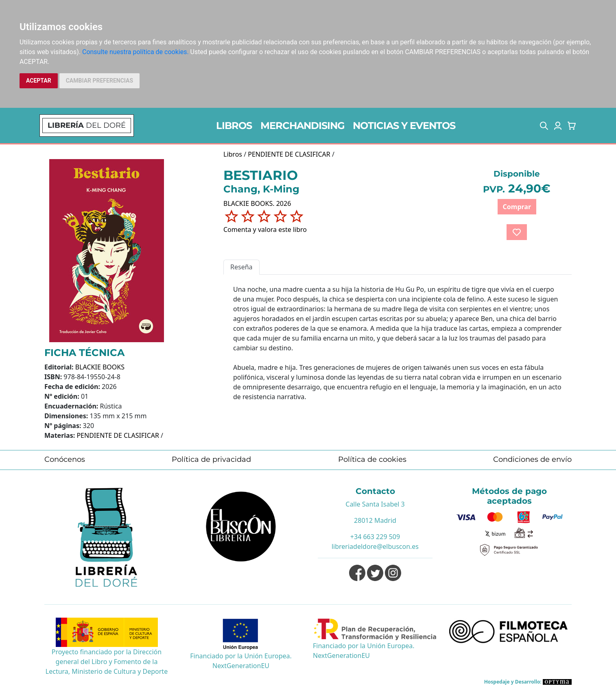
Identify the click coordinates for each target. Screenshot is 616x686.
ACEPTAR (39, 81)
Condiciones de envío (532, 459)
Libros (233, 154)
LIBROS (234, 126)
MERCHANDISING (303, 126)
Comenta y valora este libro (265, 229)
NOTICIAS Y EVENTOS (404, 126)
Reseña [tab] (241, 267)
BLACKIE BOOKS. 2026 (257, 203)
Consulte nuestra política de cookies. (135, 52)
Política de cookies (372, 459)
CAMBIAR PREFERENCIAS (99, 81)
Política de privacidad (211, 459)
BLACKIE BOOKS (100, 367)
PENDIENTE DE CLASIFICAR (118, 435)
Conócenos (65, 459)
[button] (544, 126)
